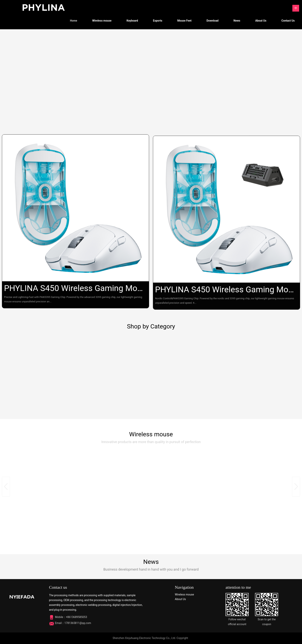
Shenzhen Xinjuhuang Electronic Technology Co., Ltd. (144, 638)
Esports (158, 21)
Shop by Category (151, 326)
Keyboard (132, 21)
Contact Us (288, 21)
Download (212, 21)
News (237, 21)
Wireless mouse (102, 21)
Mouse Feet (185, 21)
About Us (261, 21)
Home (73, 21)
